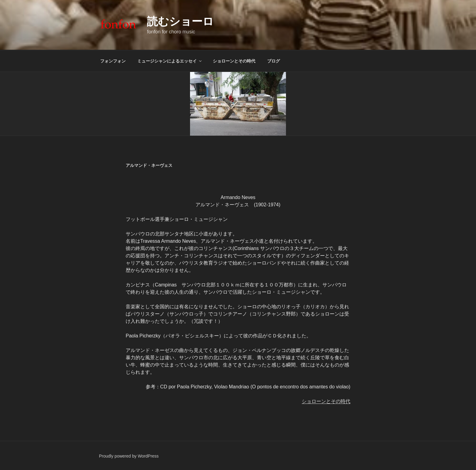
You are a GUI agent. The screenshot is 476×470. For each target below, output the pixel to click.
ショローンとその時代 (234, 61)
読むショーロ (180, 21)
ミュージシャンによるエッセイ (170, 61)
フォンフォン (113, 61)
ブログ (274, 61)
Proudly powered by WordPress (129, 456)
